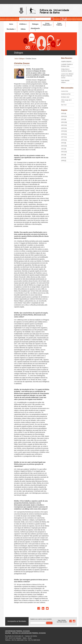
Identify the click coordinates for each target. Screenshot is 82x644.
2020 (63, 128)
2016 (63, 140)
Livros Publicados (47, 24)
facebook (62, 19)
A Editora (23, 24)
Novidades (11, 29)
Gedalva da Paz (66, 94)
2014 (63, 146)
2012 (63, 152)
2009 (63, 161)
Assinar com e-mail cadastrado (49, 623)
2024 (63, 116)
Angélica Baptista (66, 61)
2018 (63, 134)
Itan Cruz (64, 105)
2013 (63, 149)
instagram (65, 19)
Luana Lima (65, 91)
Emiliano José (65, 97)
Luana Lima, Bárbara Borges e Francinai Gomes (67, 76)
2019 (63, 131)
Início (11, 24)
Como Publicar (59, 24)
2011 (63, 155)
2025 (63, 113)
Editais (23, 29)
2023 (63, 119)
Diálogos (35, 24)
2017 (63, 137)
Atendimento (35, 29)
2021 (63, 125)
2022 (63, 122)
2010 (63, 158)
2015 (63, 143)
